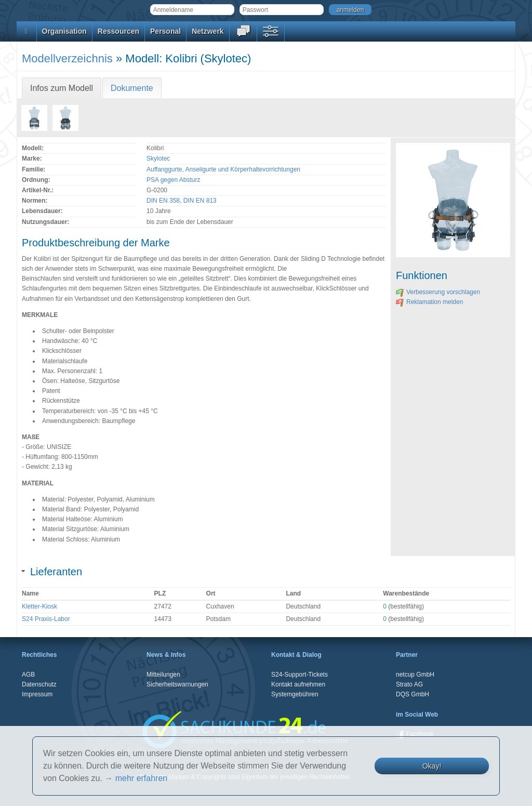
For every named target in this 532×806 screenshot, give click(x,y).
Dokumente (132, 88)
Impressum (37, 694)
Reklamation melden (429, 302)
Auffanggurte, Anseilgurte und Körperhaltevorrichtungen (223, 169)
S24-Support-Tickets (300, 675)
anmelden (350, 10)
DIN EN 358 (163, 201)
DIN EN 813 (200, 201)
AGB (28, 675)
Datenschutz (39, 684)
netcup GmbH (415, 675)
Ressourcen (118, 31)
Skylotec (158, 158)
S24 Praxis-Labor (46, 619)
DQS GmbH (413, 694)
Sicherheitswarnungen (177, 684)
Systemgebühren (295, 694)
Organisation (64, 31)
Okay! (432, 766)
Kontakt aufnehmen (298, 684)
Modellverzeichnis (67, 58)
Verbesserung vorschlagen (438, 292)
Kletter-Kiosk (39, 606)
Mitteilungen (163, 675)
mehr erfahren (142, 778)
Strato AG (409, 684)
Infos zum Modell (62, 88)
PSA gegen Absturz (173, 180)
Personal (165, 31)
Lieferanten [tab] (52, 572)
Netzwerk (208, 31)
